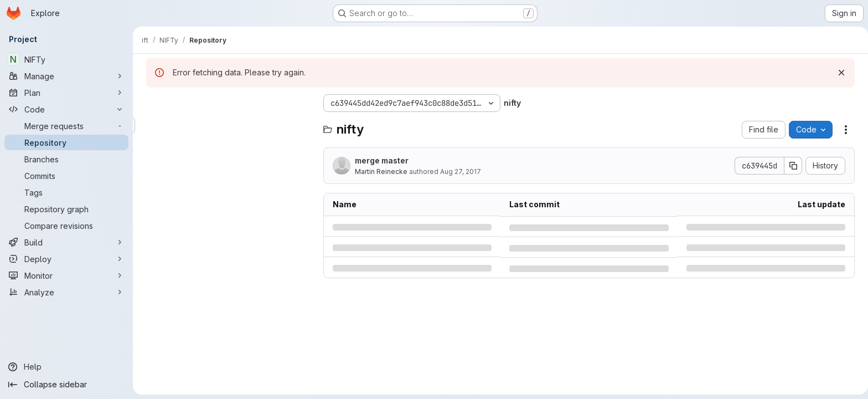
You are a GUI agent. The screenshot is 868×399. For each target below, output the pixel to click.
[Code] (66, 109)
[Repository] (66, 142)
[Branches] (66, 159)
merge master (379, 160)
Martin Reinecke (379, 172)
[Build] (66, 242)
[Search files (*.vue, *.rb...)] (227, 125)
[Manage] (66, 76)
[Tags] (66, 192)
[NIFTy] (66, 59)
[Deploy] (66, 259)
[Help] (66, 367)
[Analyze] (66, 292)
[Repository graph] (66, 209)
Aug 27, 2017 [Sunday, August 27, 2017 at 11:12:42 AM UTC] (458, 172)
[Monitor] (66, 275)
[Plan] (66, 93)
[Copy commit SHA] (791, 166)
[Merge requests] (66, 126)
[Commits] (66, 176)
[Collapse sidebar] (66, 385)
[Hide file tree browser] (153, 103)
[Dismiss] (839, 73)
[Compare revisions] (66, 226)
